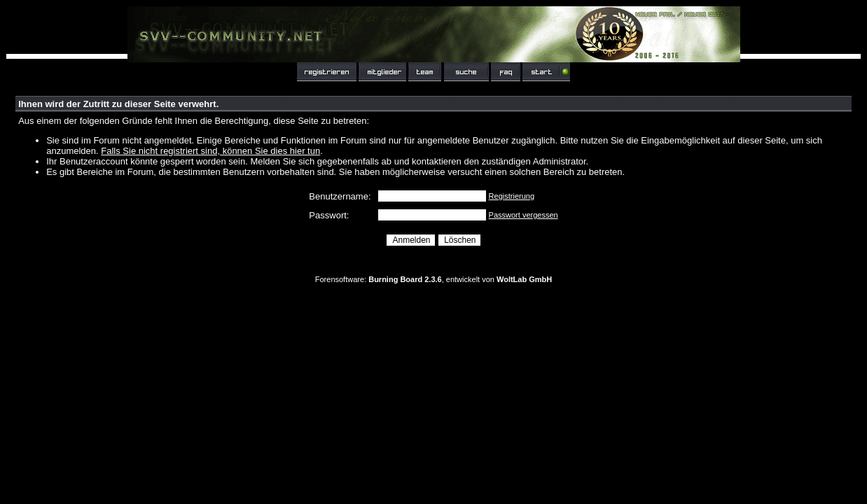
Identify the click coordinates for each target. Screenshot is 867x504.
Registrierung (512, 196)
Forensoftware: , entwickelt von (433, 279)
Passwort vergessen (523, 215)
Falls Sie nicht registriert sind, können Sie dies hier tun (210, 151)
